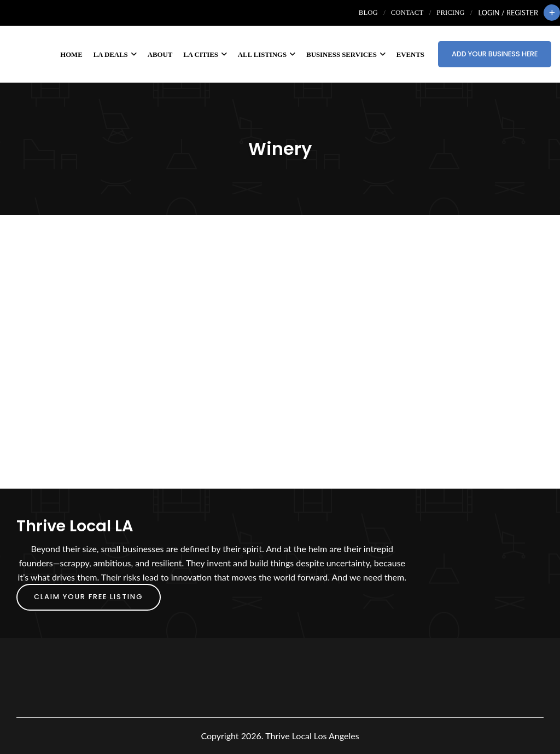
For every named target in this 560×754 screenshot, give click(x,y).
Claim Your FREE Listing (89, 597)
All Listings (267, 55)
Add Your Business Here (495, 54)
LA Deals (115, 55)
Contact (407, 13)
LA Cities (205, 55)
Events (410, 55)
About (160, 55)
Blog (368, 13)
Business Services (346, 55)
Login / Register (508, 13)
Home (71, 55)
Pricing (450, 13)
